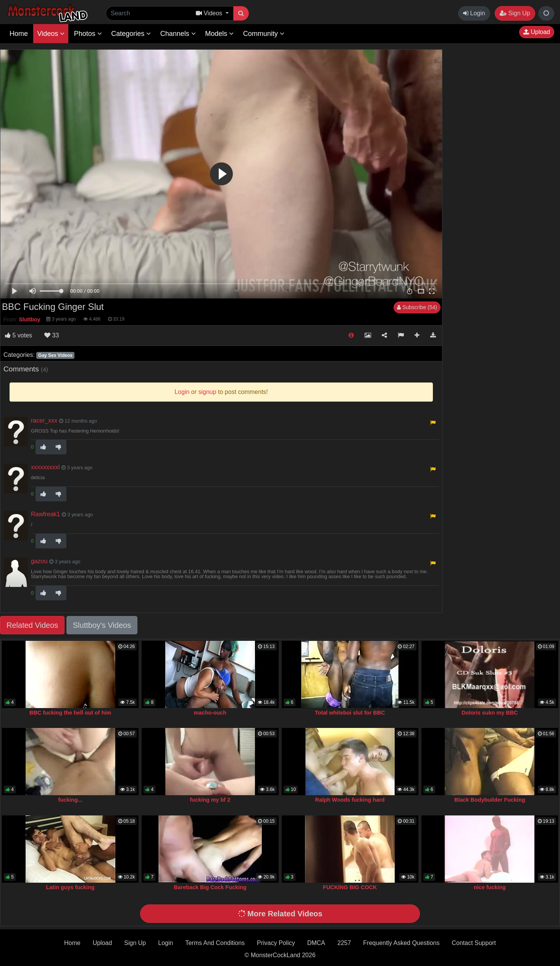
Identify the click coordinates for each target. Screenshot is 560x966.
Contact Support (474, 943)
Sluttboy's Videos (102, 625)
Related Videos (32, 625)
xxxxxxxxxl (45, 467)
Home (19, 34)
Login (474, 13)
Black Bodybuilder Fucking (490, 800)
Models (219, 34)
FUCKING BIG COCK (350, 887)
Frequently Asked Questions (401, 943)
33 (52, 335)
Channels (178, 34)
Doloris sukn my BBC (490, 713)
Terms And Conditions (215, 943)
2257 (344, 943)
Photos (88, 34)
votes (19, 335)
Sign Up (515, 13)
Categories (131, 34)
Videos (51, 34)
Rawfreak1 (45, 514)
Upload (537, 32)
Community (264, 34)
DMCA (316, 943)
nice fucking (490, 887)
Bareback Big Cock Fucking (210, 887)
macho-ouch (210, 713)
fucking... (70, 800)
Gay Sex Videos (55, 355)
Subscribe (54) (417, 307)
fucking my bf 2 (210, 800)
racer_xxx (44, 421)
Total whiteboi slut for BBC (350, 713)
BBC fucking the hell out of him (70, 713)
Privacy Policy (276, 943)
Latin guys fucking (70, 887)
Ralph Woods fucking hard (350, 800)
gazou (39, 561)
